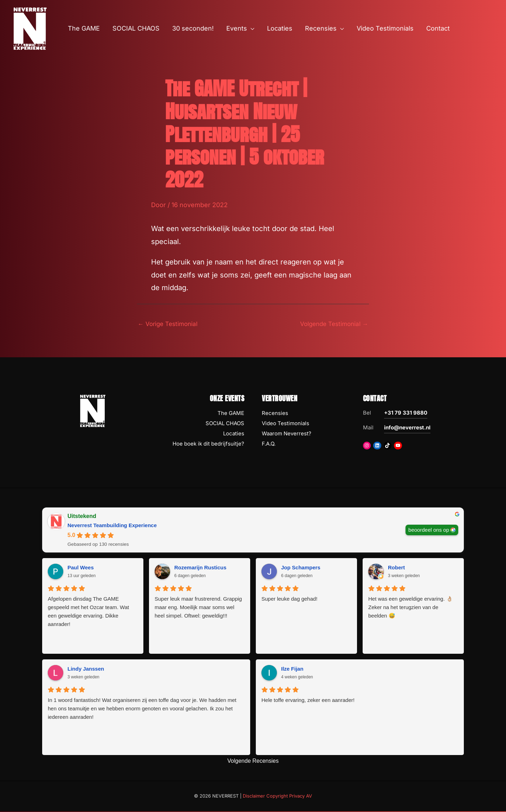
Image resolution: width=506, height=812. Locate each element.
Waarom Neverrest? (287, 434)
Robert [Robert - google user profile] (396, 568)
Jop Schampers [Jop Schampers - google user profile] (301, 568)
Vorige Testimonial (170, 324)
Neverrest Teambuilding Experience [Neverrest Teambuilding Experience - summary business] (112, 526)
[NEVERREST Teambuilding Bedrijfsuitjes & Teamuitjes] (30, 28)
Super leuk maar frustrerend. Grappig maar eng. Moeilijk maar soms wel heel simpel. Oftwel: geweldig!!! (198, 608)
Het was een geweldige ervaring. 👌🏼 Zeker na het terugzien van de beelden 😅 (411, 608)
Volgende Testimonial (332, 324)
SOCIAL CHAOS (225, 424)
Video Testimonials (286, 424)
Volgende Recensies (253, 762)
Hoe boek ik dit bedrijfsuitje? (208, 444)
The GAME (231, 414)
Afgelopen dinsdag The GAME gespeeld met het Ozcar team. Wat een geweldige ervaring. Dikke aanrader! (88, 612)
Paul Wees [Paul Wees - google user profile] (81, 568)
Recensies (275, 414)
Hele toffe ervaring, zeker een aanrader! (308, 701)
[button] (251, 28)
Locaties (234, 434)
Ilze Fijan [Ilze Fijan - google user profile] (292, 670)
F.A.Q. (269, 444)
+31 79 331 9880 (406, 414)
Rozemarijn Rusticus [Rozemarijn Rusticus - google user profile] (200, 568)
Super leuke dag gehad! (289, 599)
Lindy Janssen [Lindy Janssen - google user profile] (86, 670)
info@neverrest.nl (407, 429)
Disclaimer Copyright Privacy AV (277, 797)
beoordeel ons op (429, 530)
